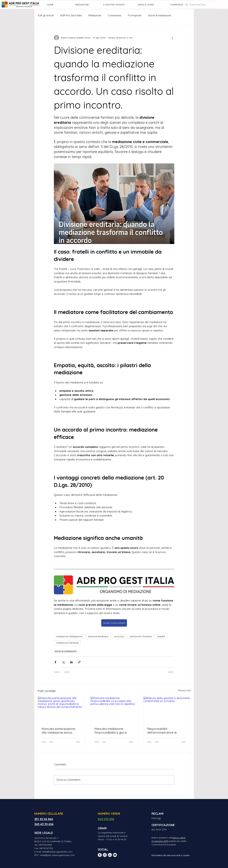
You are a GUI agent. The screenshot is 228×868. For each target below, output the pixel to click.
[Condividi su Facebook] (55, 662)
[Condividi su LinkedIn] (71, 662)
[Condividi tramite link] (79, 662)
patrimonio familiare (141, 636)
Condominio (115, 15)
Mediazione (95, 15)
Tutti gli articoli (46, 15)
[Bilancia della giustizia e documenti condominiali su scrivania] (167, 710)
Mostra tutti (184, 690)
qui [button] (159, 818)
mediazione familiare (67, 643)
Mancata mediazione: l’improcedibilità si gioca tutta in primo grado (110, 731)
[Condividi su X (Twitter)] (63, 662)
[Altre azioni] (172, 38)
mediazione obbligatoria (69, 636)
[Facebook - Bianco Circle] (100, 855)
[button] (82, 5)
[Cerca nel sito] (201, 5)
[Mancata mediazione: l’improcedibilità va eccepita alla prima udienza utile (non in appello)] (114, 710)
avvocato (119, 636)
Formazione (135, 15)
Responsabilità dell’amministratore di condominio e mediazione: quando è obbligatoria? (165, 731)
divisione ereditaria (98, 636)
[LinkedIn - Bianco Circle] (110, 855)
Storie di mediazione (159, 15)
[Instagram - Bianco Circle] (105, 855)
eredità (161, 636)
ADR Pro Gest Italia (71, 15)
